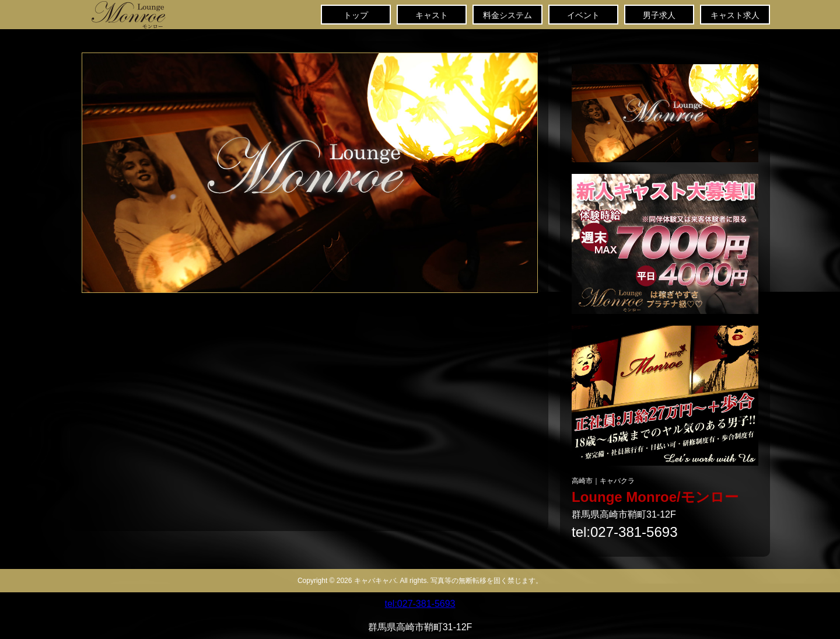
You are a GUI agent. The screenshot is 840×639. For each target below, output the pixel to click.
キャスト (432, 15)
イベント (583, 15)
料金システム (508, 15)
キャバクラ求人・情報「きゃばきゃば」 (665, 113)
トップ (157, 15)
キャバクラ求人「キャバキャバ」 (665, 244)
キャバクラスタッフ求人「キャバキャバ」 (665, 396)
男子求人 (659, 15)
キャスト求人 (735, 15)
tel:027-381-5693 (624, 532)
